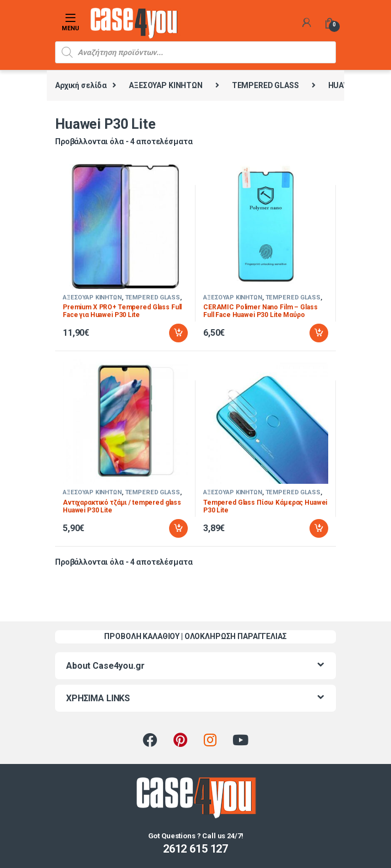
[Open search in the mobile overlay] (196, 52)
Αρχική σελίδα (81, 85)
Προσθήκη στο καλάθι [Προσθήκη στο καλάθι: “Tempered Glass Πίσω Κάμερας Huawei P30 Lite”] (319, 528)
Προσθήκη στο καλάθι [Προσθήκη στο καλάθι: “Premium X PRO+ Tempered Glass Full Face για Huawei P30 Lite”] (178, 333)
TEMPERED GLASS (265, 85)
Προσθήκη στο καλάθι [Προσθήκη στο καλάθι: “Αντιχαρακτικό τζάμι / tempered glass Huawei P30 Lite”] (178, 528)
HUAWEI (343, 85)
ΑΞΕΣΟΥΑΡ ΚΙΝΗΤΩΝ (166, 85)
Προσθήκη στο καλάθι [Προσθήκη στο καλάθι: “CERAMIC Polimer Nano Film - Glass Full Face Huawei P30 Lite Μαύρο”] (319, 333)
